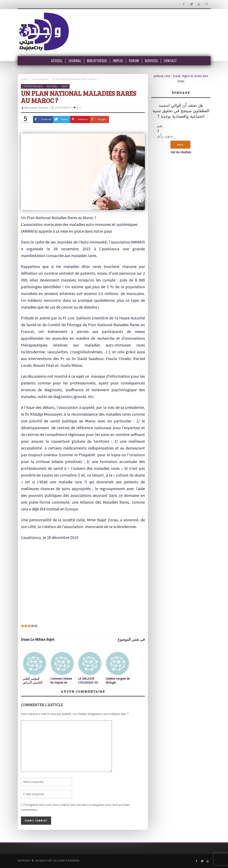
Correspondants (40, 79)
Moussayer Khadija (36, 108)
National (52, 86)
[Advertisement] (83, 582)
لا (158, 131)
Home (24, 79)
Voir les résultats (181, 152)
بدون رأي (165, 136)
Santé (65, 86)
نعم (160, 126)
